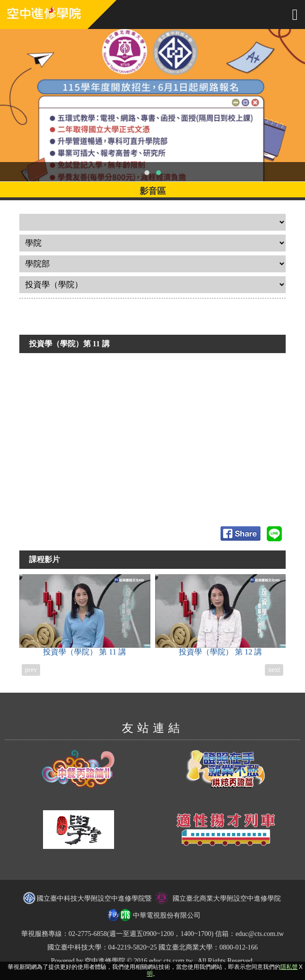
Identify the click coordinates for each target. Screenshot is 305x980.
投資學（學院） (85, 615)
